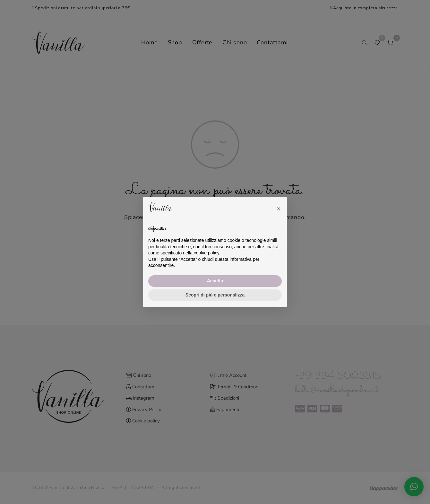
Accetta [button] (215, 281)
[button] (279, 207)
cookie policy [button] (206, 253)
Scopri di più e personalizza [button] (215, 295)
